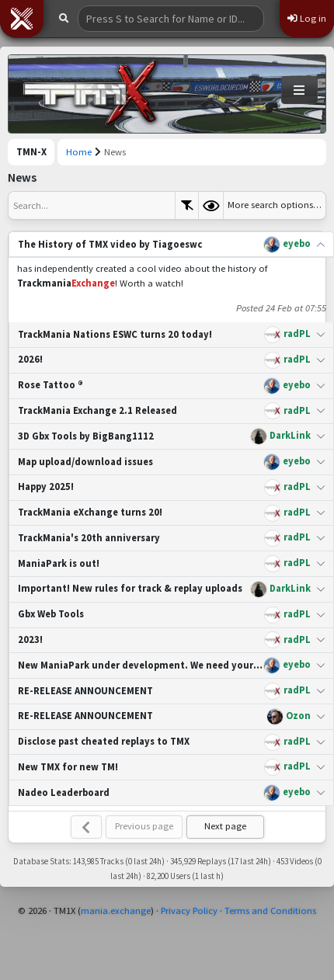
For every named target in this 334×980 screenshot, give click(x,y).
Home (79, 152)
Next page (225, 826)
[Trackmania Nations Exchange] (90, 94)
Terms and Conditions (270, 910)
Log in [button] (307, 18)
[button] (22, 19)
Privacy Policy (189, 910)
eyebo (297, 243)
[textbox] (92, 205)
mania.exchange (116, 910)
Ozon (298, 716)
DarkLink (290, 435)
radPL (297, 334)
